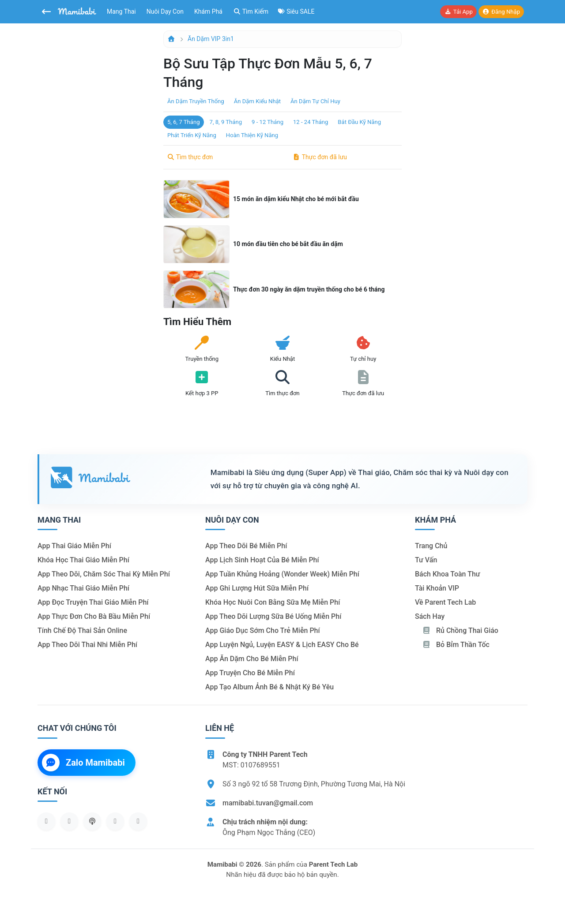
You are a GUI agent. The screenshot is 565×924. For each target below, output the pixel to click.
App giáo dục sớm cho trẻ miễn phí (263, 630)
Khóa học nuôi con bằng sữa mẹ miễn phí (273, 602)
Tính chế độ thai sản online (82, 630)
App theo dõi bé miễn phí (246, 546)
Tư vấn (426, 560)
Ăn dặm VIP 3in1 (211, 39)
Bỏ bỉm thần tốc (456, 645)
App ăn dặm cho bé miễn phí (252, 659)
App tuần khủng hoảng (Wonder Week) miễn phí (282, 574)
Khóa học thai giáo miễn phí (83, 560)
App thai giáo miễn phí (74, 546)
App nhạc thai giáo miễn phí (83, 588)
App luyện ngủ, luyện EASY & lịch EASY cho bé (282, 645)
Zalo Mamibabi (83, 763)
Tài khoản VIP (437, 588)
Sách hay (430, 616)
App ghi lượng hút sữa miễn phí (257, 588)
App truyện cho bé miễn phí (250, 673)
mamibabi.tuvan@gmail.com (268, 803)
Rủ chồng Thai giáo (460, 630)
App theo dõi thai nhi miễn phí (87, 645)
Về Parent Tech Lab (445, 602)
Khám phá (208, 11)
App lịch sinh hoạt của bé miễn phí (262, 560)
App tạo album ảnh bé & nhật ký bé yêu (269, 687)
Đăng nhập (501, 12)
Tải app (458, 12)
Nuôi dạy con (165, 11)
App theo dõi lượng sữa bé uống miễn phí (273, 616)
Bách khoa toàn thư (448, 574)
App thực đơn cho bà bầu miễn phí (94, 616)
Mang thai (121, 11)
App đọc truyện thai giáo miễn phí (93, 602)
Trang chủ (431, 546)
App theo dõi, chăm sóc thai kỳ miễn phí (104, 574)
